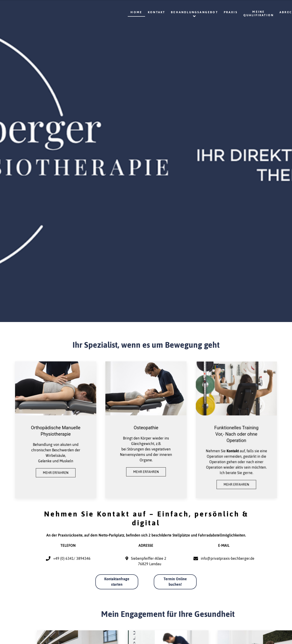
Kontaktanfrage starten (117, 582)
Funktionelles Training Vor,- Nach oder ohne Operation (236, 434)
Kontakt (233, 450)
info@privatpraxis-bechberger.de (228, 558)
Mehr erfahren (56, 473)
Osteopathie (146, 428)
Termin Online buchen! (175, 582)
